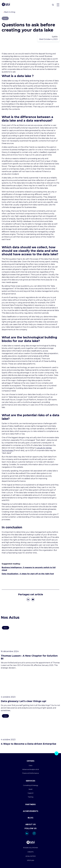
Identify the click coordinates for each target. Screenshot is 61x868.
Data (31, 765)
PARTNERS (30, 804)
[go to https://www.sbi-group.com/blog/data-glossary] (30, 691)
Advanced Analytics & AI (31, 769)
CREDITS (30, 852)
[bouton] (56, 753)
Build (30, 789)
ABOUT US (30, 824)
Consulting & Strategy (31, 785)
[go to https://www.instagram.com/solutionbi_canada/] (34, 833)
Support (31, 793)
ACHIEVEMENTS (31, 811)
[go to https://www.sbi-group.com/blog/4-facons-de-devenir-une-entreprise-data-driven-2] (30, 729)
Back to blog (9, 12)
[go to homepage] (30, 843)
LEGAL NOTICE (31, 856)
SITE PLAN (30, 860)
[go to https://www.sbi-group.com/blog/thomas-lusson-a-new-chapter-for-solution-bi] (30, 647)
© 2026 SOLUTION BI (31, 848)
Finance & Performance (31, 773)
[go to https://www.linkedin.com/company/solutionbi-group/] (27, 833)
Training (31, 797)
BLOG (31, 818)
